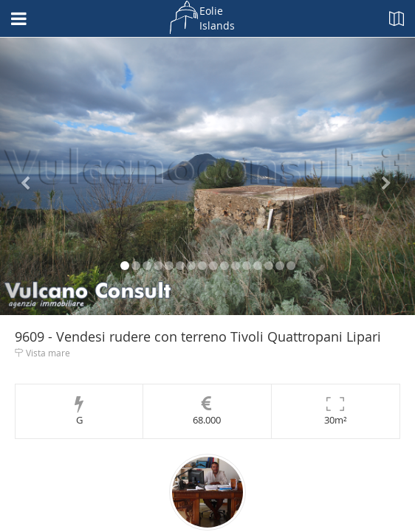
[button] (31, 176)
